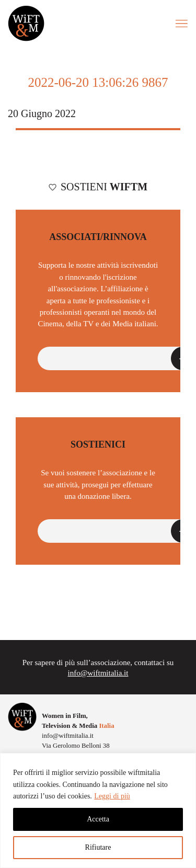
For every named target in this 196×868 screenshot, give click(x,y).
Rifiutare (98, 847)
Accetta (98, 819)
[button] (116, 358)
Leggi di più (112, 796)
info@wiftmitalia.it (98, 673)
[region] (98, 810)
